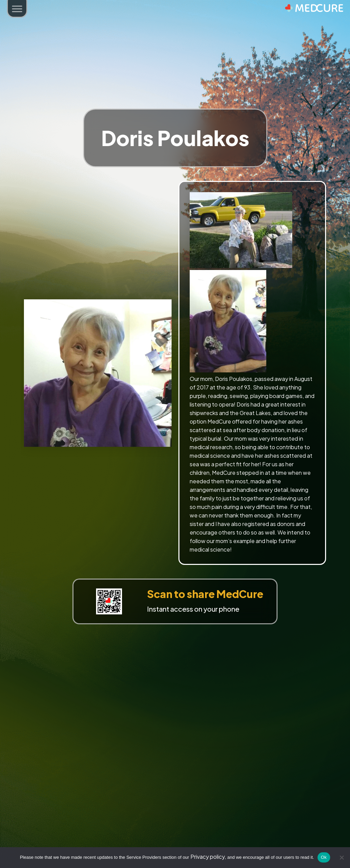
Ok (324, 857)
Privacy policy (208, 857)
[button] (17, 9)
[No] (341, 857)
